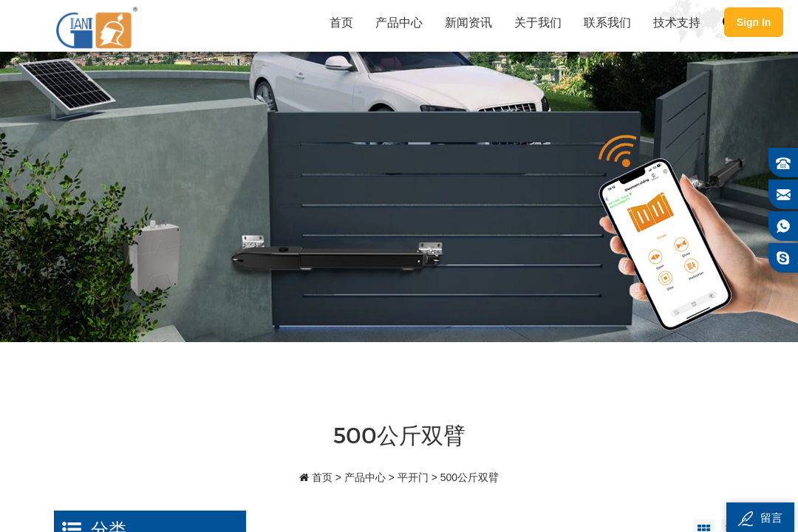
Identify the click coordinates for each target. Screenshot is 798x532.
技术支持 (677, 22)
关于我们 (538, 22)
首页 (341, 22)
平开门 (413, 477)
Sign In (754, 22)
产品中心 (399, 22)
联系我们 (607, 22)
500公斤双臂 (470, 477)
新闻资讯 (468, 22)
